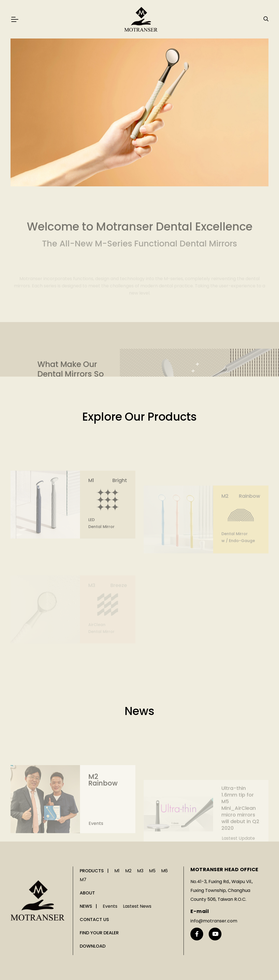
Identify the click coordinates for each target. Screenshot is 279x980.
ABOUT (87, 893)
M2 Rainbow (103, 797)
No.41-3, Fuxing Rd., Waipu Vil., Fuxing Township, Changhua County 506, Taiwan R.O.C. (222, 890)
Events (96, 841)
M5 (152, 871)
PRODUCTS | (95, 871)
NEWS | (89, 906)
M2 (128, 871)
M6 (164, 871)
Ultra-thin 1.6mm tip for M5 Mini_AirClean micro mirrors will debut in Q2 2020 (240, 823)
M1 (117, 871)
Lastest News (137, 906)
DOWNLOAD (93, 946)
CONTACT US (94, 919)
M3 (140, 871)
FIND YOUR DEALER (99, 933)
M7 (83, 880)
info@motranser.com (214, 921)
